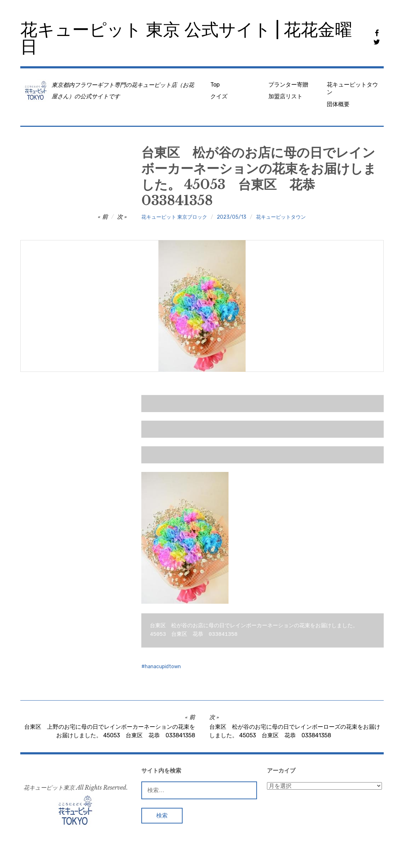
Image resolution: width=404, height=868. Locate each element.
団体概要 (338, 104)
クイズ (219, 96)
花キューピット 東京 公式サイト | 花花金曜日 (186, 38)
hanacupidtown (163, 667)
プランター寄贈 (288, 85)
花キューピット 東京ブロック (174, 217)
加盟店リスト (285, 96)
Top (215, 85)
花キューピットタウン (352, 88)
